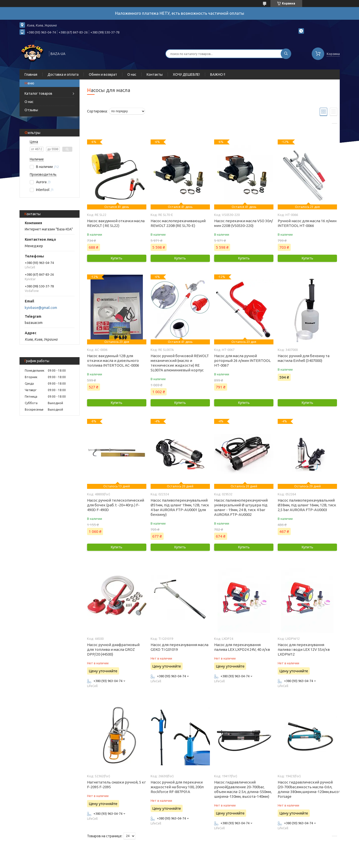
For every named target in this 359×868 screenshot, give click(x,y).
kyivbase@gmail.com (41, 308)
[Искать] (286, 54)
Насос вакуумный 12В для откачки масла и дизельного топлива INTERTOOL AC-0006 (113, 361)
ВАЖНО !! (218, 74)
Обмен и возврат (103, 74)
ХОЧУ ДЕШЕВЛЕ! (186, 74)
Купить (117, 258)
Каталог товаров (38, 93)
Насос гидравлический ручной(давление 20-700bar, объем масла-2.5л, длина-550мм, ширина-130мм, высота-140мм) (243, 789)
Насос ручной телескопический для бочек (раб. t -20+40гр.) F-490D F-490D (116, 505)
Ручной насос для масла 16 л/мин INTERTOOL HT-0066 (307, 223)
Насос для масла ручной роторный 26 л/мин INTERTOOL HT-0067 (242, 361)
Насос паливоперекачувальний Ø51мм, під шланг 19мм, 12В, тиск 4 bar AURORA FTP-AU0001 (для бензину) (180, 507)
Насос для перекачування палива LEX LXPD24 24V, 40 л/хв (242, 647)
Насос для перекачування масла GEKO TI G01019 (179, 647)
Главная (31, 74)
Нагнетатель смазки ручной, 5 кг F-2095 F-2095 (116, 785)
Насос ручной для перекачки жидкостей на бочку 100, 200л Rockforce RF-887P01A (177, 787)
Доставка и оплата (63, 74)
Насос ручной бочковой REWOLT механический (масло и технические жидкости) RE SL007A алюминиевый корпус (180, 363)
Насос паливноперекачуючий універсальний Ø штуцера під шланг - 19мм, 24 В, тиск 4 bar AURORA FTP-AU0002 (241, 507)
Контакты (155, 74)
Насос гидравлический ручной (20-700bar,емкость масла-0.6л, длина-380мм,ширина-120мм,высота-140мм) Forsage (307, 789)
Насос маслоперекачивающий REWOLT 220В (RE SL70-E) (178, 223)
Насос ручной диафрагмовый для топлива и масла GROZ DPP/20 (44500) (113, 649)
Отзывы (31, 110)
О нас (132, 74)
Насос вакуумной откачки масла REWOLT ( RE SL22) (116, 223)
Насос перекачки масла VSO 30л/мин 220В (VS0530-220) (244, 223)
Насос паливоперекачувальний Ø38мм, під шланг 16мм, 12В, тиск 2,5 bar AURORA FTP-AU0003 (307, 505)
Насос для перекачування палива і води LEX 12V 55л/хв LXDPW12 (304, 649)
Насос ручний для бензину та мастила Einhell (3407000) (304, 358)
